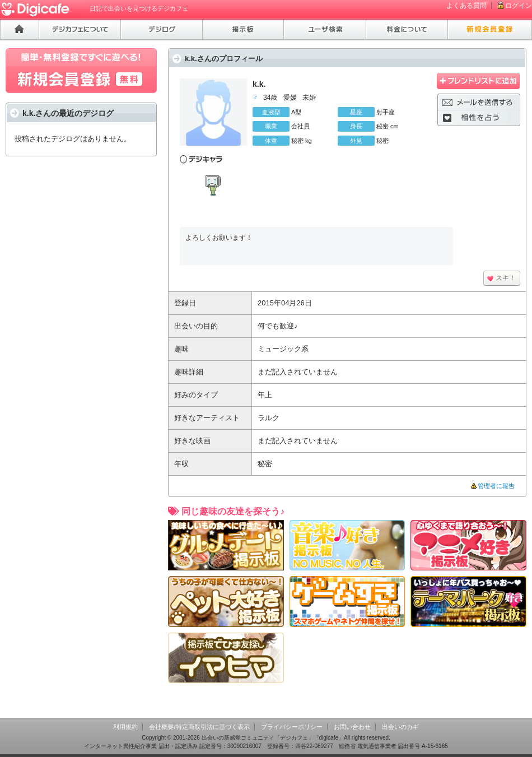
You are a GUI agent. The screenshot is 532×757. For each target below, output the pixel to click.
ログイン (519, 6)
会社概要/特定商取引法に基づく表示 (199, 727)
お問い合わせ (352, 727)
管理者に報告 (496, 486)
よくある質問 (466, 6)
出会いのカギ (400, 727)
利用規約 (125, 727)
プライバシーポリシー (292, 727)
